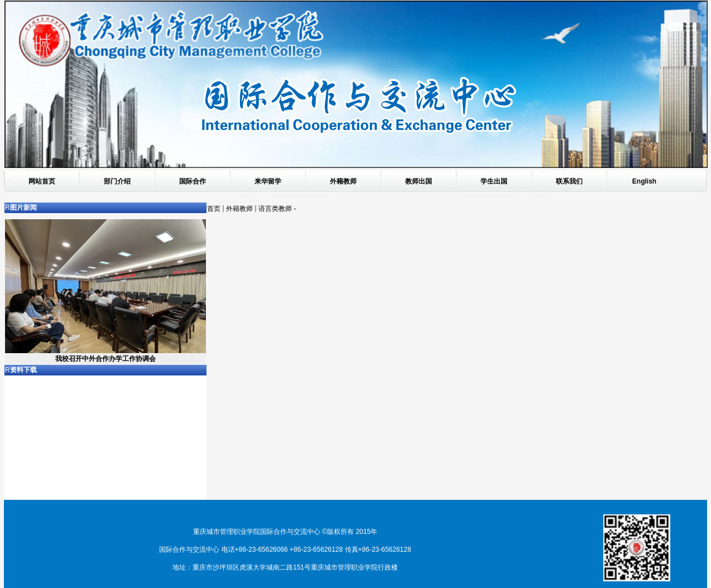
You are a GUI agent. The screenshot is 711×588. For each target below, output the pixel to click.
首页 (214, 209)
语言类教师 (275, 209)
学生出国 (494, 181)
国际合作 (193, 181)
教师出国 (419, 181)
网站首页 (42, 181)
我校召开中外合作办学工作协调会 (105, 359)
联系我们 (569, 181)
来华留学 (268, 181)
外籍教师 (343, 181)
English (644, 181)
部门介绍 (117, 181)
